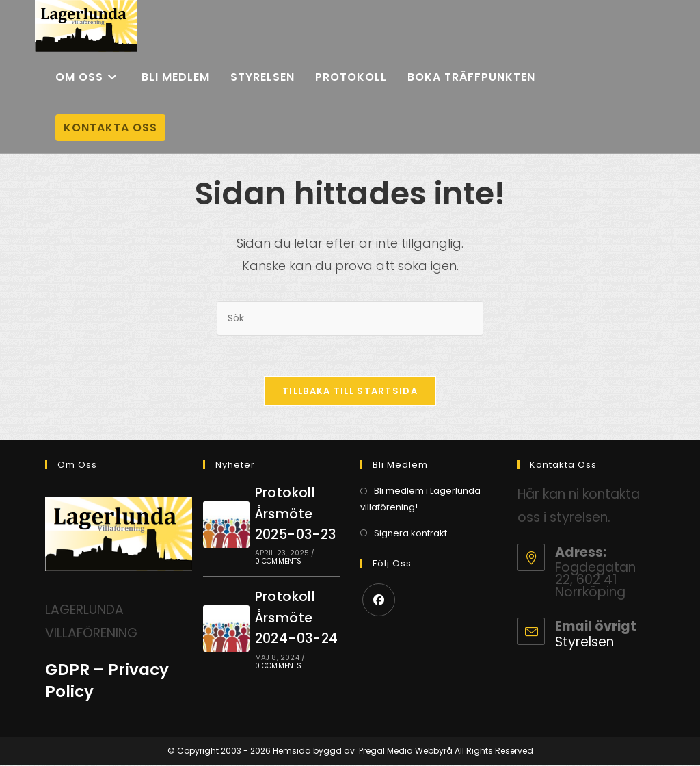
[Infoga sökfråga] (350, 318)
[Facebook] (379, 600)
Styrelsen (584, 643)
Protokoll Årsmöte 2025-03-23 (296, 514)
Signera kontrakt (410, 534)
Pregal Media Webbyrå (406, 751)
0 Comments (279, 562)
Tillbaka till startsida (350, 392)
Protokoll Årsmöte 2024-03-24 (297, 618)
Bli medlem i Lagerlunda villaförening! (420, 499)
